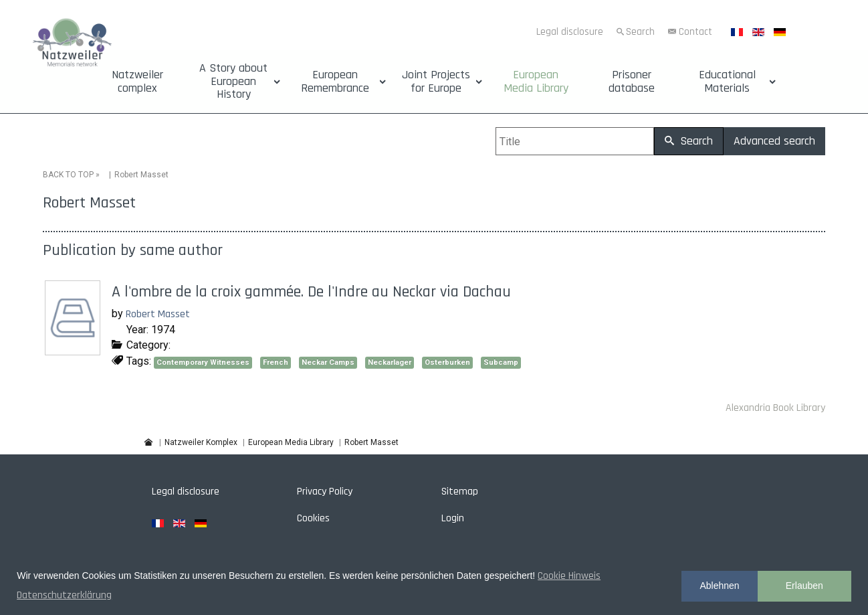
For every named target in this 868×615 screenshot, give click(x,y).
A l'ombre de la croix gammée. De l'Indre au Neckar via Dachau (311, 291)
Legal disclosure (570, 32)
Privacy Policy (325, 490)
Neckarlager (390, 361)
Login (453, 517)
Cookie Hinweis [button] (569, 576)
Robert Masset (158, 314)
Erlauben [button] (804, 586)
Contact (695, 32)
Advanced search (774, 141)
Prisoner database (632, 82)
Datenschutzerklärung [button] (64, 595)
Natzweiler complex (137, 82)
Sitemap (460, 490)
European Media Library (536, 82)
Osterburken (447, 361)
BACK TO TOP (68, 174)
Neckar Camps (328, 361)
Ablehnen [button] (719, 586)
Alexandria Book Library (775, 407)
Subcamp (501, 361)
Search (640, 32)
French (276, 361)
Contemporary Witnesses (203, 361)
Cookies (313, 517)
